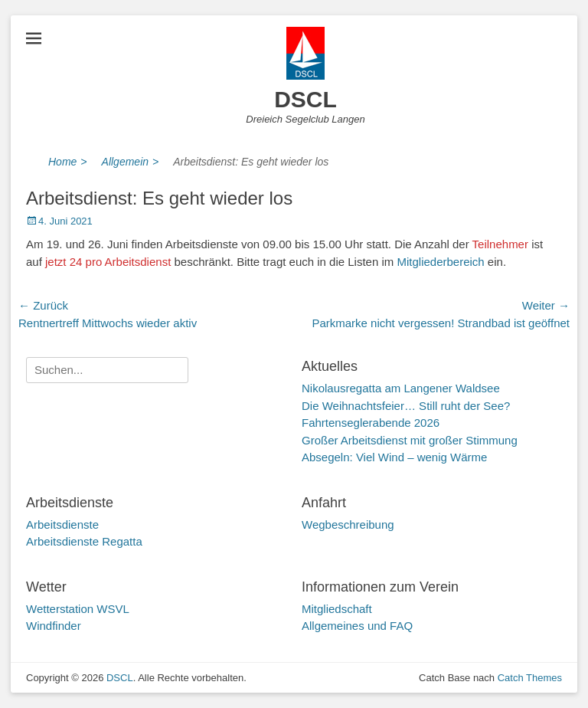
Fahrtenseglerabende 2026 (371, 423)
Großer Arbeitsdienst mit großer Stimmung (410, 440)
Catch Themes (530, 678)
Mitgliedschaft (337, 609)
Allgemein (131, 162)
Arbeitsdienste (62, 524)
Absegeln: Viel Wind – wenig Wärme (394, 457)
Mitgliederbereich (440, 262)
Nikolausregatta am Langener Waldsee (401, 388)
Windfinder (54, 626)
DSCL (305, 99)
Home (68, 162)
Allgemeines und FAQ (357, 626)
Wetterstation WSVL (78, 609)
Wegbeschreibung (348, 524)
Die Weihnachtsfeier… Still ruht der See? (406, 406)
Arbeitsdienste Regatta (84, 541)
